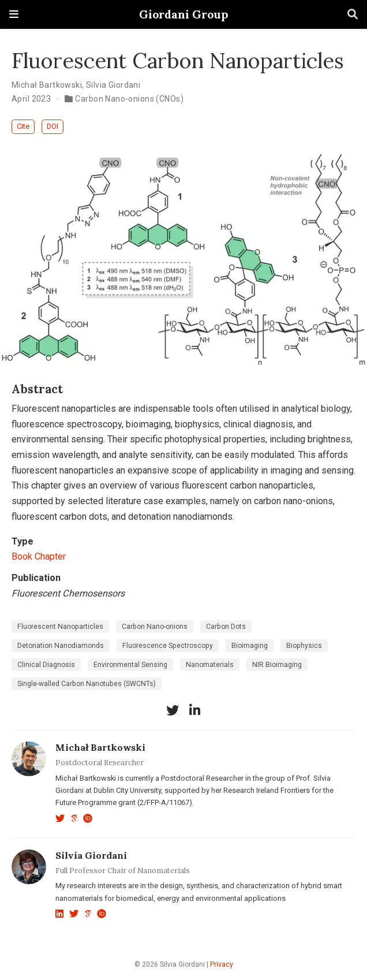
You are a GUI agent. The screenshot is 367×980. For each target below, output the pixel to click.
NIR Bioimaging (277, 665)
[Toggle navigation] (14, 14)
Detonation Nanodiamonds (61, 646)
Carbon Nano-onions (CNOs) (129, 99)
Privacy (222, 964)
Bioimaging (250, 646)
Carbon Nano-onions (155, 627)
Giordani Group (183, 14)
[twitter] (173, 710)
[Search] (353, 15)
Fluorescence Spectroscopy (168, 646)
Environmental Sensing (130, 665)
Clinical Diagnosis (46, 665)
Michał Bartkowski (47, 85)
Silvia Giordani (113, 85)
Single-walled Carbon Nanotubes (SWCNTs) (87, 684)
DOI (53, 126)
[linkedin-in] (194, 710)
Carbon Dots (226, 627)
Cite (23, 126)
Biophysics (304, 646)
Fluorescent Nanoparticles (60, 627)
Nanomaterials (210, 665)
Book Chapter (39, 556)
